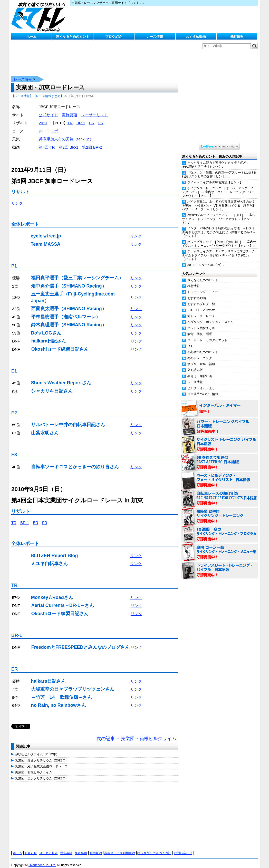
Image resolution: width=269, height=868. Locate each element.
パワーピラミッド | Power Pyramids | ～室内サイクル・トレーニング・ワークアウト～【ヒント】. (219, 239)
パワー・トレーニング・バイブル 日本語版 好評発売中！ (219, 422)
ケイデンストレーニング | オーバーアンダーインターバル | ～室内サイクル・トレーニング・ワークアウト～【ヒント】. (218, 187)
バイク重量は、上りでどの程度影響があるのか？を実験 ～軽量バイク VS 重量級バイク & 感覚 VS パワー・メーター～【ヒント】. (219, 200)
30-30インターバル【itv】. (206, 260)
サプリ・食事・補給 (201, 359)
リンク (17, 198)
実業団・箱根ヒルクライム (34, 767)
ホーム (31, 37)
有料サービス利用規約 (120, 848)
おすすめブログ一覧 (201, 299)
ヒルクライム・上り (201, 383)
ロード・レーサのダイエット (207, 335)
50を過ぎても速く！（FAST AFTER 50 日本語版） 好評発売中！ (219, 457)
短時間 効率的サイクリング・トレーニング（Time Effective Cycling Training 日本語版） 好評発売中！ (219, 511)
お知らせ (31, 848)
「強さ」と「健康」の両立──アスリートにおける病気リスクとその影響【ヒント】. (219, 169)
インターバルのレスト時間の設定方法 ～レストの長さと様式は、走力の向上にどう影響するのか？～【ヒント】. (219, 227)
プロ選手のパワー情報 (203, 389)
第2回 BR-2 (92, 142)
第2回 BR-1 (69, 142)
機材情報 (237, 37)
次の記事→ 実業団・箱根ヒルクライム (136, 733)
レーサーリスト (95, 110)
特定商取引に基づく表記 (154, 848)
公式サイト (48, 110)
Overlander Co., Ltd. (42, 860)
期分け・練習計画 (200, 371)
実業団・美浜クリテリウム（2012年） (42, 773)
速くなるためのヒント (73, 37)
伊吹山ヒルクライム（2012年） (37, 749)
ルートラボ (48, 126)
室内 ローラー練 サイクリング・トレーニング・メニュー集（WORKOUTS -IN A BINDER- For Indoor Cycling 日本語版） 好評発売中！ (219, 547)
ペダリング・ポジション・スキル (210, 317)
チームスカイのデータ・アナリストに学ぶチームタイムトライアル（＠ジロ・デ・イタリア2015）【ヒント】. (219, 250)
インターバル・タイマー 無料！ (219, 404)
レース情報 (155, 37)
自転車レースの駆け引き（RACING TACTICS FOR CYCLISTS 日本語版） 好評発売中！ (219, 493)
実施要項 (70, 110)
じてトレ (40, 17)
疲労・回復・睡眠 (200, 329)
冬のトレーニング (200, 353)
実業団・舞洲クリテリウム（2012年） (42, 755)
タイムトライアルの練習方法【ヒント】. (215, 177)
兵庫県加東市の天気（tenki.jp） (66, 134)
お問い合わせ (183, 848)
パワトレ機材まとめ (201, 323)
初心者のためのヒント (203, 347)
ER (92, 118)
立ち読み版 (195, 365)
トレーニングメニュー (203, 287)
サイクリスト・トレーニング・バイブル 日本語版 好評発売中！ (219, 440)
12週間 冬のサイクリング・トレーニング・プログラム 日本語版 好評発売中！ (219, 529)
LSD (190, 341)
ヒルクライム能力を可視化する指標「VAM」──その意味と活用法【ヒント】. (218, 160)
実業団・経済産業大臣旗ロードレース (41, 761)
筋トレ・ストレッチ (201, 311)
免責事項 (81, 848)
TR (70, 118)
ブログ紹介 (114, 37)
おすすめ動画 (196, 37)
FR (101, 118)
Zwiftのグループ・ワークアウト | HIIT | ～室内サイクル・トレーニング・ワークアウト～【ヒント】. (219, 214)
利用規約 (96, 848)
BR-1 (81, 118)
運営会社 (66, 848)
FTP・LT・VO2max (201, 305)
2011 (43, 118)
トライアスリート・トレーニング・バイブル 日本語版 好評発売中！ (219, 565)
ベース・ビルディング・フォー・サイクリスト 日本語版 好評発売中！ (219, 475)
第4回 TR (47, 142)
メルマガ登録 (49, 848)
